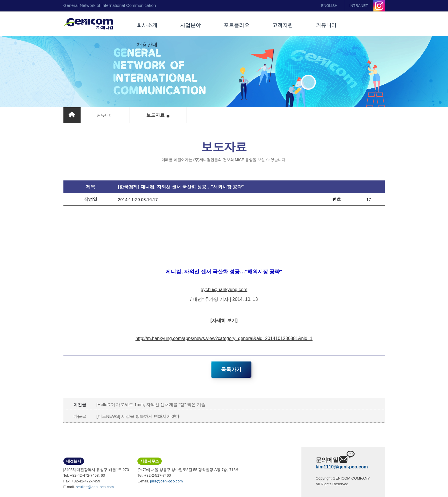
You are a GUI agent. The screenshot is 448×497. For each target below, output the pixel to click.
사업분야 (191, 25)
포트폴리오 (237, 25)
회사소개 (147, 25)
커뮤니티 (326, 25)
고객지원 (283, 25)
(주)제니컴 (88, 24)
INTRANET (359, 6)
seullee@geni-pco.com (95, 487)
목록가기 (231, 369)
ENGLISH (329, 6)
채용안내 (147, 45)
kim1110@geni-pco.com (342, 467)
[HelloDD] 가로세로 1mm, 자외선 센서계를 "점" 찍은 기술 (151, 404)
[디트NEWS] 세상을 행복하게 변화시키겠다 (138, 416)
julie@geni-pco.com (166, 481)
